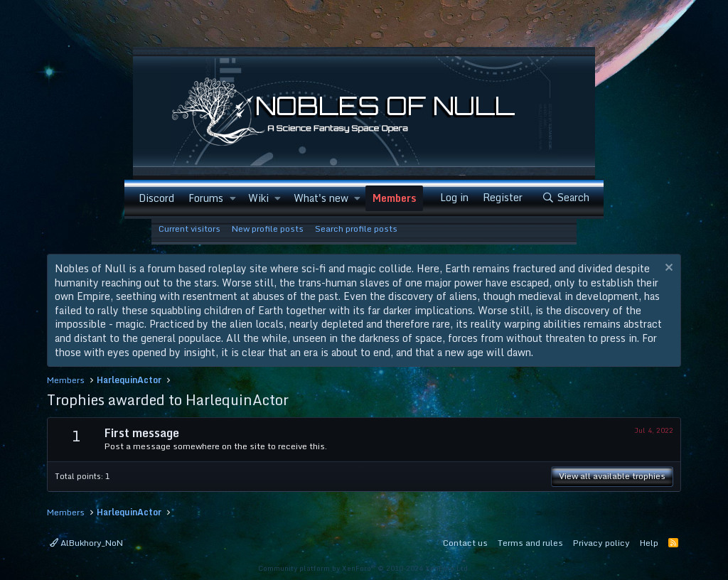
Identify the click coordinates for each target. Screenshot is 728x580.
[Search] (566, 198)
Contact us (465, 543)
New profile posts (268, 229)
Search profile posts (356, 229)
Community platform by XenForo (364, 568)
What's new (321, 198)
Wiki (258, 198)
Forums (206, 198)
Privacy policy (601, 543)
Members (394, 198)
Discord (156, 198)
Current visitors (189, 229)
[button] (232, 198)
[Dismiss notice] (667, 269)
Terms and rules (530, 543)
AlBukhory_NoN (86, 543)
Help (649, 543)
